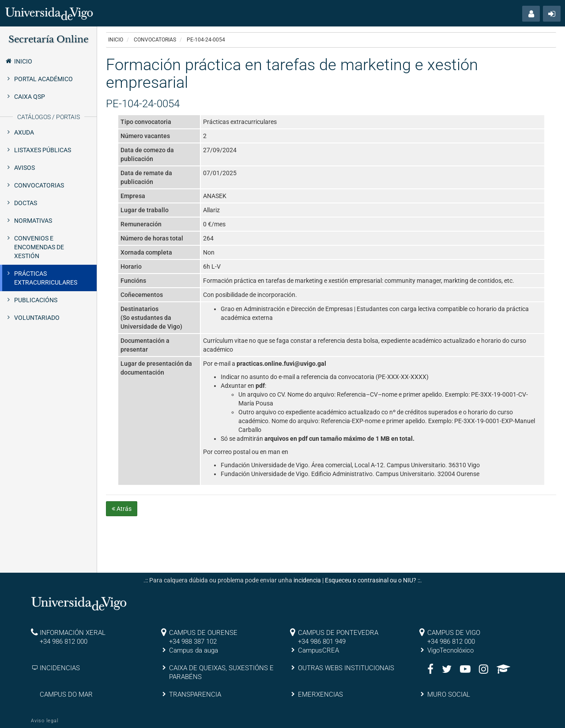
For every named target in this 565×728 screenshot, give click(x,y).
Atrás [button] (122, 509)
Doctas (26, 203)
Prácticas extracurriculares (46, 278)
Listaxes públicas (43, 150)
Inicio (18, 61)
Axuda (24, 132)
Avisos (24, 168)
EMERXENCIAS (320, 694)
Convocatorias (39, 185)
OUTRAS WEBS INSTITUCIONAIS (346, 668)
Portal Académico (43, 79)
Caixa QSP (30, 97)
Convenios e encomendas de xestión (39, 247)
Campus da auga (194, 650)
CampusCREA (318, 650)
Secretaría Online (48, 39)
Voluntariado (37, 318)
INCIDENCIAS (60, 668)
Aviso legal (45, 721)
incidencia (307, 580)
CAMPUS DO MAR (66, 694)
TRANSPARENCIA (195, 694)
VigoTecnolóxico (450, 650)
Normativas (33, 221)
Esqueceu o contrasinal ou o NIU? (371, 580)
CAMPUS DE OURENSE (203, 633)
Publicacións (36, 300)
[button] (531, 14)
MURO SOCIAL (449, 694)
